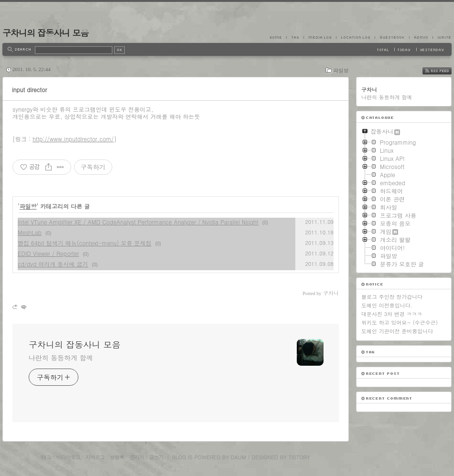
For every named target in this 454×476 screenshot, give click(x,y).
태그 (46, 457)
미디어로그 (68, 457)
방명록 (117, 457)
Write (442, 37)
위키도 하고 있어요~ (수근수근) (400, 323)
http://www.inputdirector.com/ (73, 139)
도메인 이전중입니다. (387, 305)
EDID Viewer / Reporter (48, 253)
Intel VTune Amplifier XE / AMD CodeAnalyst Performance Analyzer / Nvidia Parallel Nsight (138, 222)
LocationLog (355, 37)
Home (278, 37)
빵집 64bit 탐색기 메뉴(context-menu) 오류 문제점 (85, 243)
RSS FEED (444, 71)
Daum (238, 457)
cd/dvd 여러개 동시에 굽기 (53, 264)
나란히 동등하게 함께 (61, 358)
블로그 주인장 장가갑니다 (392, 297)
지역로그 (95, 457)
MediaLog (320, 37)
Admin (421, 37)
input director (29, 90)
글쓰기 (156, 457)
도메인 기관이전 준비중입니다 (397, 331)
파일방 (341, 70)
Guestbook (392, 37)
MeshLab (30, 232)
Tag (295, 37)
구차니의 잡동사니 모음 (45, 33)
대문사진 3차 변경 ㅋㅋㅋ (392, 314)
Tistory (299, 457)
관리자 (137, 457)
